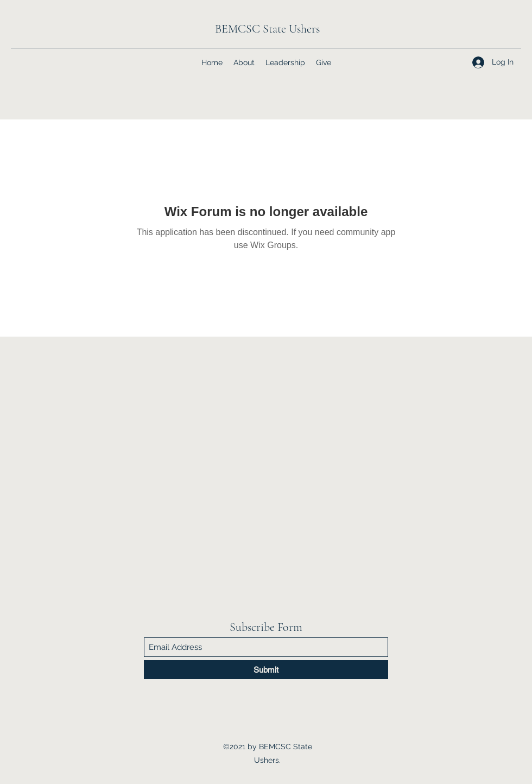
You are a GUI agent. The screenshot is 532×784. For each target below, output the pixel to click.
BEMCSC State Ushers (267, 29)
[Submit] (266, 670)
